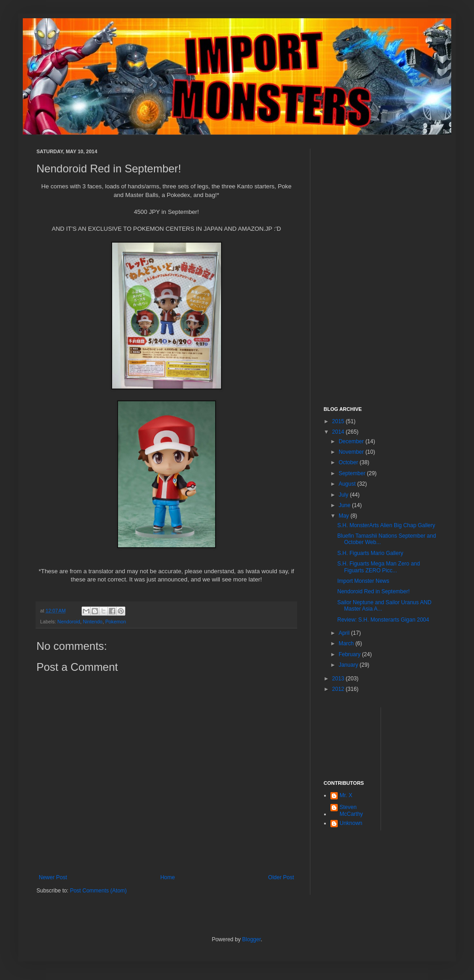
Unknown (351, 823)
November (352, 452)
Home (168, 877)
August (348, 484)
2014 (339, 432)
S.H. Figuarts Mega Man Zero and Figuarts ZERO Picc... (379, 567)
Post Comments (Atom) (98, 891)
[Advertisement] (381, 206)
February (350, 654)
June (345, 505)
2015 (339, 421)
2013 (339, 679)
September (353, 473)
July (344, 495)
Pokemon (116, 622)
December (352, 441)
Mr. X (346, 795)
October (349, 462)
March (347, 643)
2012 (339, 689)
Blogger (251, 939)
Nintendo (93, 622)
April (345, 633)
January (349, 665)
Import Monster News (363, 581)
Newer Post (53, 877)
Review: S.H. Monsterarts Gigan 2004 (383, 620)
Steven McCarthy (351, 810)
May (345, 516)
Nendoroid (69, 622)
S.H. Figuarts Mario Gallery (370, 553)
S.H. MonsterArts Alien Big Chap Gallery (386, 525)
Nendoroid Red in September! (374, 591)
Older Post (281, 877)
